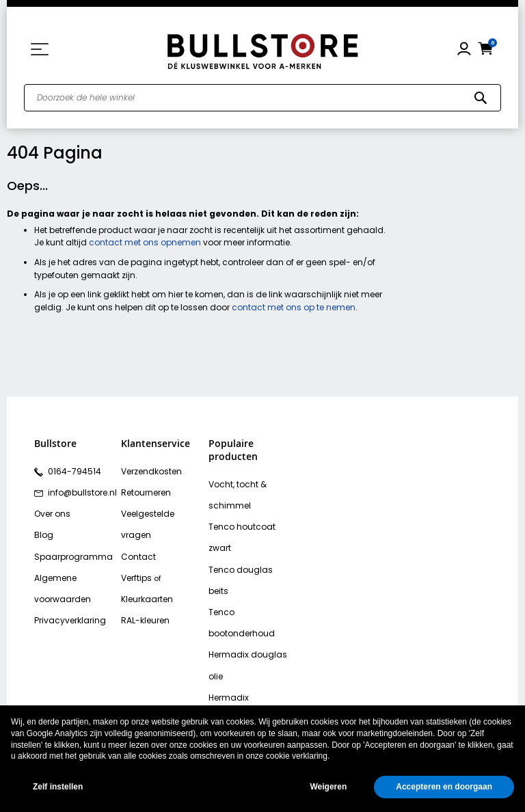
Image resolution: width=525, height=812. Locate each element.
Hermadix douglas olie (244, 592)
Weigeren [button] (328, 787)
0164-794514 (71, 470)
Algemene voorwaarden (60, 579)
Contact (137, 530)
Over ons (51, 510)
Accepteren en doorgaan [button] (444, 787)
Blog (42, 530)
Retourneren (144, 490)
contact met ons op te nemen (294, 307)
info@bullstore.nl (79, 490)
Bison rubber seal (242, 681)
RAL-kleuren (144, 589)
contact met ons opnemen (145, 242)
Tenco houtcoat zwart (250, 523)
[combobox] (262, 98)
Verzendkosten (150, 470)
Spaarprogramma (69, 550)
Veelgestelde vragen (161, 510)
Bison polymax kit (241, 662)
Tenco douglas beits (248, 543)
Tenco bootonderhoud (251, 563)
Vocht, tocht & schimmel (235, 493)
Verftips (136, 550)
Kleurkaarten (146, 569)
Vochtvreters (233, 701)
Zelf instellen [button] (58, 787)
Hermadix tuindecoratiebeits (244, 632)
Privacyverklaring (67, 609)
